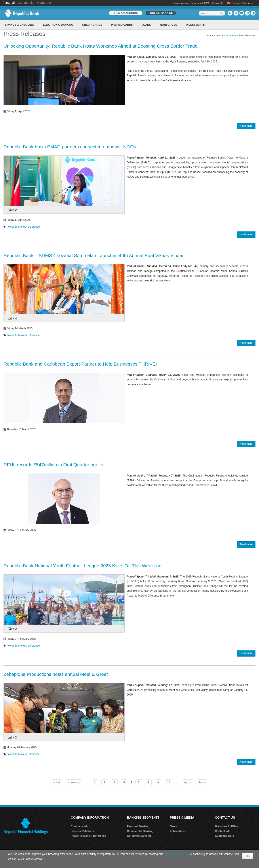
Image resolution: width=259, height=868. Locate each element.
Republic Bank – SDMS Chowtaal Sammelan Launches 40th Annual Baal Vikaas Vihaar (94, 255)
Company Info (181, 3)
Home (225, 35)
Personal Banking (138, 826)
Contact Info (223, 831)
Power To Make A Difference (23, 227)
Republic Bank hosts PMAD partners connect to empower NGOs (70, 147)
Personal (9, 3)
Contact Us (218, 3)
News (233, 35)
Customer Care (225, 836)
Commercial (26, 3)
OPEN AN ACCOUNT (126, 13)
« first (57, 783)
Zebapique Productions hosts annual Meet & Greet (56, 674)
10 (169, 783)
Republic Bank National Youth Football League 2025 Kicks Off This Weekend (82, 566)
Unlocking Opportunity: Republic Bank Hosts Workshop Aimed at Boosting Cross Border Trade (100, 46)
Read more (246, 126)
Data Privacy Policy (175, 854)
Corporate (44, 3)
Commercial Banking (140, 831)
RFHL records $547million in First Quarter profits (53, 465)
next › (188, 783)
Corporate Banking (139, 836)
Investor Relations (82, 831)
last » (203, 783)
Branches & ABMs (201, 3)
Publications (178, 831)
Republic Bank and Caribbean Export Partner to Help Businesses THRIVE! (80, 364)
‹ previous (74, 783)
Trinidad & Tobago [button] (242, 3)
